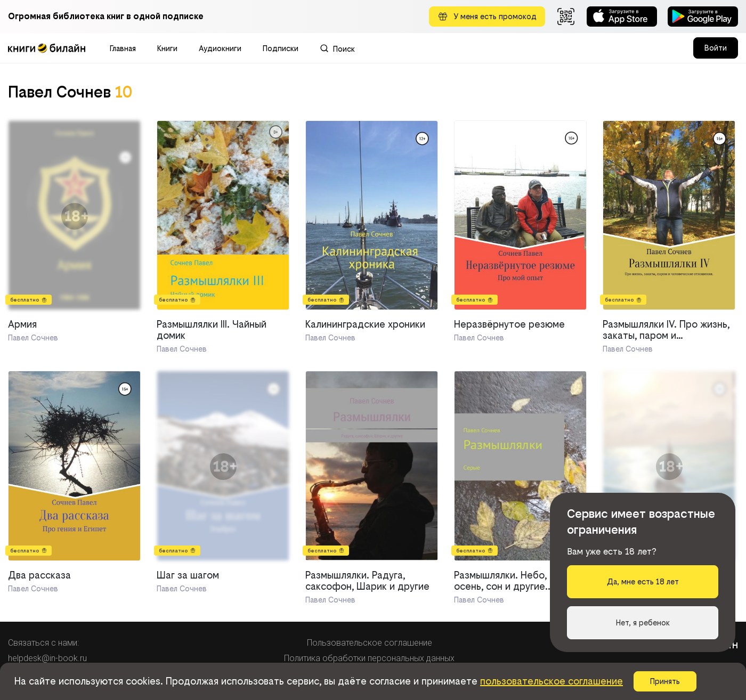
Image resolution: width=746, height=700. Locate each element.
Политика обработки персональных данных (369, 658)
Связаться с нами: (43, 643)
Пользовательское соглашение (370, 643)
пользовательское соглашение (552, 681)
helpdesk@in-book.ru (47, 658)
